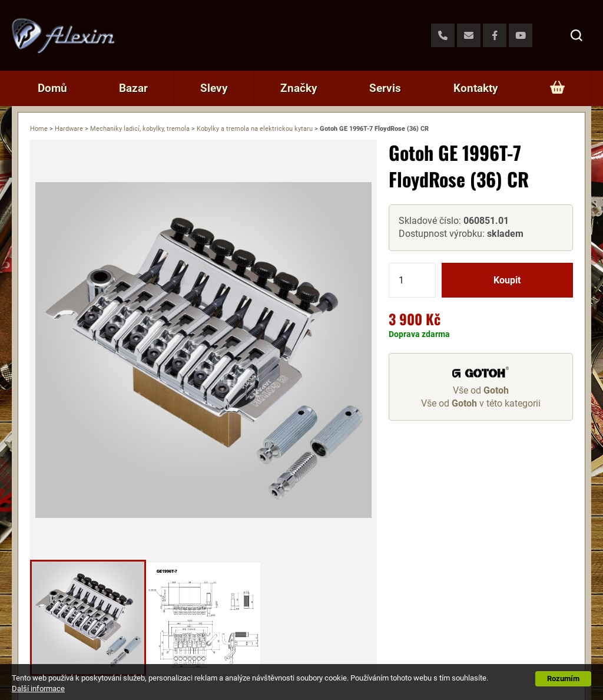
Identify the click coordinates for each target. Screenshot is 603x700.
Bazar (133, 88)
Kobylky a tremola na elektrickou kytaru (255, 129)
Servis (385, 88)
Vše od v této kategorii (481, 403)
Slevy (214, 88)
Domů (52, 88)
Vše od (481, 390)
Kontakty (476, 88)
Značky (299, 88)
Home (39, 129)
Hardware (69, 129)
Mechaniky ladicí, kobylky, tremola (140, 129)
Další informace (38, 689)
